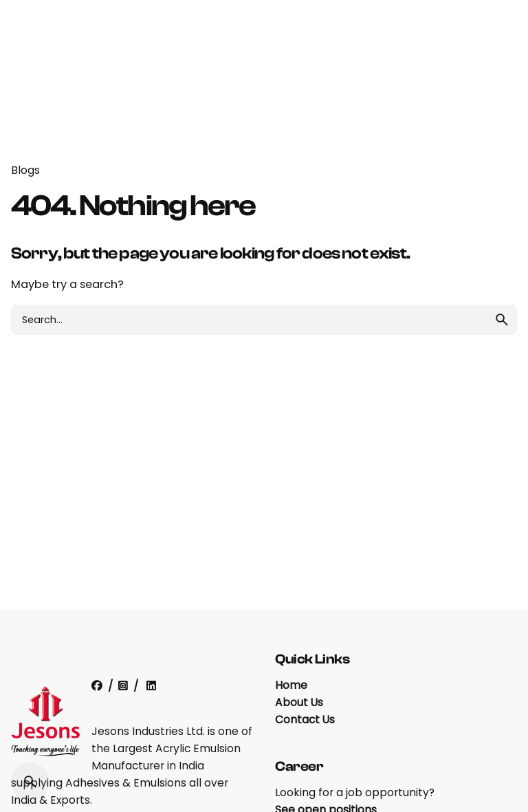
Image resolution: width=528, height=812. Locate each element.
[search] (502, 320)
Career (299, 766)
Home (291, 685)
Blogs (25, 170)
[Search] (30, 782)
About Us (299, 702)
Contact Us (305, 720)
